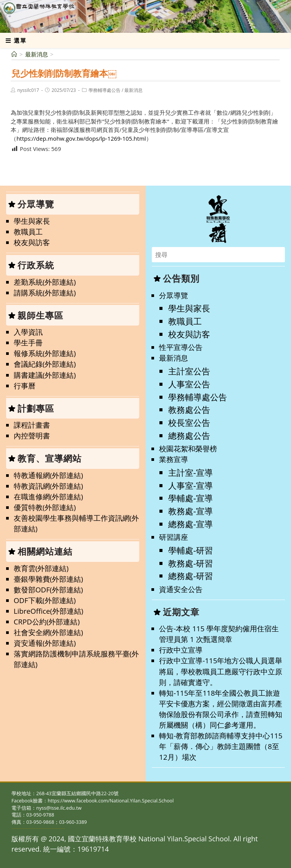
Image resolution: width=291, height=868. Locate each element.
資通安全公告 (181, 589)
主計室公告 (189, 371)
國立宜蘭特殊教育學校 (55, 16)
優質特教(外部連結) (45, 507)
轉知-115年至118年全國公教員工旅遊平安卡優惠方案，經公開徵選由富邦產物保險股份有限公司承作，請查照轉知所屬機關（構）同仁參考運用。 (221, 709)
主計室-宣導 (191, 473)
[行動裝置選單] (16, 40)
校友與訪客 (32, 242)
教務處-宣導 (191, 511)
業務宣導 (174, 459)
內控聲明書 (32, 436)
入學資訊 (28, 332)
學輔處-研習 (191, 550)
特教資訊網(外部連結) (48, 486)
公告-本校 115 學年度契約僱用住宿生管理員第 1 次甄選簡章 (219, 634)
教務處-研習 (191, 563)
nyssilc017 (28, 90)
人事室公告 (189, 384)
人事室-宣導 (191, 485)
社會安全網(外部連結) (48, 632)
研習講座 (174, 537)
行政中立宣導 (181, 650)
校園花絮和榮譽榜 (188, 448)
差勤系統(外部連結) (45, 282)
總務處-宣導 (191, 524)
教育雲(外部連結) (41, 568)
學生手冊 (28, 343)
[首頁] (14, 54)
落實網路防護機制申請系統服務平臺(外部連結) (76, 659)
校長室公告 (189, 423)
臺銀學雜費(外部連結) (48, 579)
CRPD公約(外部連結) (47, 622)
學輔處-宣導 (191, 498)
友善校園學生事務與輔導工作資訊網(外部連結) (76, 523)
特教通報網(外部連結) (48, 475)
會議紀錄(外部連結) (45, 364)
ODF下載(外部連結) (45, 600)
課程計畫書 (32, 425)
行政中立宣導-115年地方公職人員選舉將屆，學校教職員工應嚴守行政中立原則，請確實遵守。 (221, 671)
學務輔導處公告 (105, 90)
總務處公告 (189, 436)
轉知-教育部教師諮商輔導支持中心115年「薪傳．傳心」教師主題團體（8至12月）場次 (221, 746)
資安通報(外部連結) (45, 643)
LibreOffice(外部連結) (49, 611)
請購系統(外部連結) (45, 293)
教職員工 (28, 232)
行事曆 (25, 386)
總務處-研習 (191, 576)
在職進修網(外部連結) (48, 497)
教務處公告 (189, 410)
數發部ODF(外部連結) (48, 590)
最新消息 (133, 90)
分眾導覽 (174, 295)
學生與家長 (32, 221)
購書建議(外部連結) (45, 375)
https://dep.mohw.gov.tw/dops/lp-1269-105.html (81, 138)
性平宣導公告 (181, 347)
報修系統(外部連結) (45, 353)
